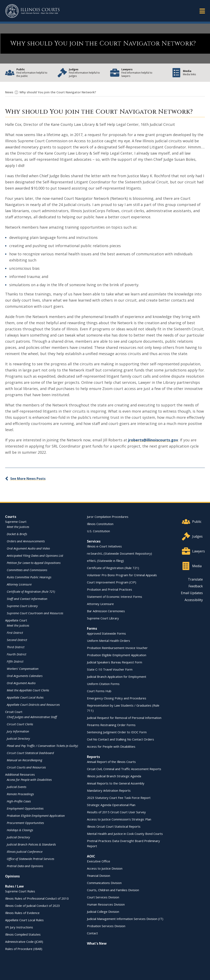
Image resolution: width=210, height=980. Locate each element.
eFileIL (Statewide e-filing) (105, 561)
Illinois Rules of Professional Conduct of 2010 (37, 898)
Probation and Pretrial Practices (110, 589)
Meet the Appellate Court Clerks (28, 690)
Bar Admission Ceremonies (106, 611)
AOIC (91, 856)
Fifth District (15, 661)
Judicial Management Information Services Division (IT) (125, 919)
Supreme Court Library (22, 606)
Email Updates (192, 593)
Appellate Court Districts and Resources (33, 705)
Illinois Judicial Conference (25, 852)
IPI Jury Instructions (19, 927)
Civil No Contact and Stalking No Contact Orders (120, 739)
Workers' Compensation (23, 669)
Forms (92, 628)
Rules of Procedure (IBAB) (24, 949)
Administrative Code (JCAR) (24, 942)
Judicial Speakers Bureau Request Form (115, 662)
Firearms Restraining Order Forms (111, 725)
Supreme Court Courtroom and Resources (35, 613)
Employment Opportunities (25, 808)
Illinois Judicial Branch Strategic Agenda (114, 776)
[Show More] (16, 92)
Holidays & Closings (20, 830)
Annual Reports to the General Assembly (116, 783)
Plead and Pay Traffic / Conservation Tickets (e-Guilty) (42, 746)
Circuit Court (14, 712)
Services (94, 541)
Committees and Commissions (27, 570)
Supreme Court (16, 522)
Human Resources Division (106, 904)
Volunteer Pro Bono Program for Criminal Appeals (122, 575)
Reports (93, 757)
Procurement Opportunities (25, 823)
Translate (195, 579)
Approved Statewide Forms (106, 633)
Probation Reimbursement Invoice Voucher (117, 648)
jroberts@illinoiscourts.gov (153, 440)
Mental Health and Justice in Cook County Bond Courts (125, 834)
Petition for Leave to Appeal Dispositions (34, 563)
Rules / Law (14, 886)
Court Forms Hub (99, 691)
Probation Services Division (106, 926)
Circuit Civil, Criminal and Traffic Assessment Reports (124, 769)
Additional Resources (20, 774)
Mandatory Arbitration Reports (109, 790)
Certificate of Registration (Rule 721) (31, 591)
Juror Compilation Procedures (108, 517)
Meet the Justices (18, 527)
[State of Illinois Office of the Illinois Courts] (32, 11)
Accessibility (194, 600)
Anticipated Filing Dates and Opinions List (35, 555)
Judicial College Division (103, 912)
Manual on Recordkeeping (25, 760)
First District (15, 633)
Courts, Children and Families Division (113, 890)
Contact (92, 933)
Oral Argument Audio (21, 683)
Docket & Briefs (17, 534)
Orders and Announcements (26, 541)
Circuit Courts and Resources (26, 767)
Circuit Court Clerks (20, 724)
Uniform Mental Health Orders (108, 641)
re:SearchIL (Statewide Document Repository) (119, 553)
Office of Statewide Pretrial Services (30, 859)
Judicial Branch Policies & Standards (31, 844)
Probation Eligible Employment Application (36, 816)
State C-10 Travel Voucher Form (110, 669)
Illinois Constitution (100, 524)
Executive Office (99, 861)
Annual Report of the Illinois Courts (111, 762)
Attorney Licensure (19, 584)
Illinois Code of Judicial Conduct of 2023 (33, 906)
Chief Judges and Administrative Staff (32, 717)
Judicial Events (17, 787)
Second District (17, 640)
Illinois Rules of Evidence (22, 913)
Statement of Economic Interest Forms (115, 597)
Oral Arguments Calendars (25, 676)
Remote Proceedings (20, 794)
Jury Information (18, 731)
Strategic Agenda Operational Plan (111, 805)
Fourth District (17, 654)
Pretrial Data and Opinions (25, 866)
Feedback (196, 586)
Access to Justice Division (105, 868)
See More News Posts (28, 479)
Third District (16, 647)
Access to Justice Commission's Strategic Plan (119, 819)
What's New (97, 943)
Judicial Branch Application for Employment (117, 677)
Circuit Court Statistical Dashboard (30, 753)
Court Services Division (103, 897)
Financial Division (99, 876)
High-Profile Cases (19, 801)
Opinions (12, 876)
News (9, 92)
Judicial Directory (18, 738)
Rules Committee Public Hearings (29, 577)
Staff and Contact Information (27, 599)
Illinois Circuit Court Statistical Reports (114, 826)
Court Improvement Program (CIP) (112, 582)
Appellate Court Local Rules (25, 697)
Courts (11, 517)
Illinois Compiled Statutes (23, 934)
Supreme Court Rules (20, 891)
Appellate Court (16, 620)
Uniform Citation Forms (103, 684)
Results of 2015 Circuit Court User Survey (116, 812)
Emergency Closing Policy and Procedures (117, 698)
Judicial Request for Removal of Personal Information (124, 718)
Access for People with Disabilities (29, 780)
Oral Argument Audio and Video (28, 548)
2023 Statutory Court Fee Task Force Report (119, 798)
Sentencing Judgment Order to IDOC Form (117, 732)
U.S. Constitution (98, 531)
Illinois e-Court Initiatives (104, 546)
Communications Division (104, 883)
